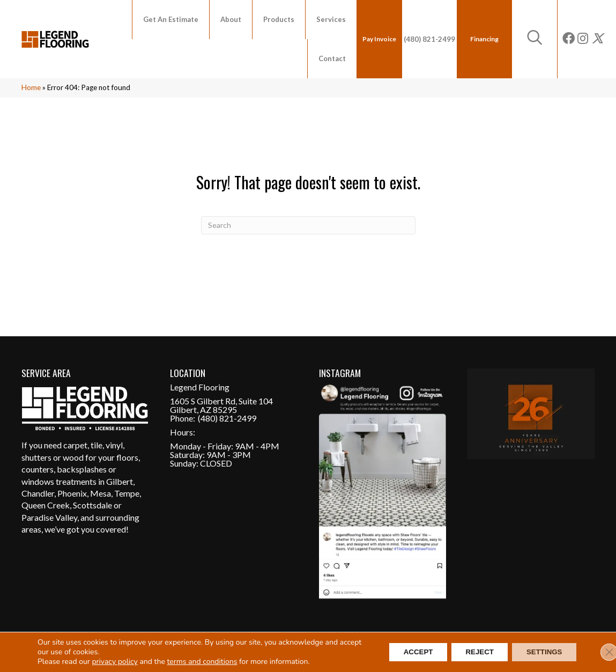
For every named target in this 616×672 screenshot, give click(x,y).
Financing (484, 39)
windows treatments (59, 481)
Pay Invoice (379, 39)
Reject (472, 652)
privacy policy (114, 662)
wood (73, 457)
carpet (75, 445)
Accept (405, 652)
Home (31, 87)
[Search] (308, 225)
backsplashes (82, 469)
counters (38, 469)
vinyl (114, 445)
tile (97, 445)
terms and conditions (202, 662)
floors (127, 457)
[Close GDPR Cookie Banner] (599, 652)
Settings (541, 652)
